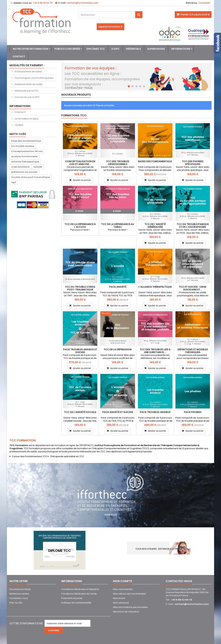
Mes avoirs (119, 598)
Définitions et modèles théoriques (193, 351)
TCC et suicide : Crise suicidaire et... (193, 288)
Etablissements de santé (28, 84)
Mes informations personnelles (130, 607)
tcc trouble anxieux (23, 146)
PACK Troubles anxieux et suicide (80, 351)
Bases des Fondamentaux (155, 161)
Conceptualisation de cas (27, 151)
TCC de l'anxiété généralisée (155, 226)
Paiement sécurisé (72, 598)
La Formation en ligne (26, 119)
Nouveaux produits (76, 95)
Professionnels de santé (28, 72)
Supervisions (156, 49)
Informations (181, 49)
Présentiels (133, 49)
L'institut (19, 125)
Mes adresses (121, 603)
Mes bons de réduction (126, 612)
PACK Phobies (193, 412)
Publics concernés (67, 49)
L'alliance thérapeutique (155, 287)
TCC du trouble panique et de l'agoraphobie (193, 226)
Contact (19, 56)
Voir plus (111, 515)
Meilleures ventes (19, 594)
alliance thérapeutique (25, 162)
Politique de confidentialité (76, 603)
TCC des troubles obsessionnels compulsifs (118, 164)
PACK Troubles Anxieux (155, 412)
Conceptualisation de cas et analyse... (80, 163)
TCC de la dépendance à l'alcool (80, 226)
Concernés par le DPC (27, 97)
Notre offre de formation (30, 49)
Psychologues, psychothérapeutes (34, 78)
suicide (38, 167)
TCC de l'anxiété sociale (80, 412)
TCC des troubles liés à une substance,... (155, 351)
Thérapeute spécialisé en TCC (67, 456)
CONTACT (20, 112)
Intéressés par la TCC (26, 91)
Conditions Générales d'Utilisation (80, 589)
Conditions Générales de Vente (79, 594)
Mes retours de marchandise (129, 594)
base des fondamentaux (26, 141)
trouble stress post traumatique (31, 177)
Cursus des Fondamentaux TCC (30, 456)
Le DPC (115, 49)
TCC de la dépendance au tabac (118, 226)
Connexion (204, 3)
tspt (14, 182)
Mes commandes (123, 589)
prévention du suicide (24, 172)
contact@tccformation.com (192, 604)
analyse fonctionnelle (24, 156)
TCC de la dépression (118, 349)
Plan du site (16, 603)
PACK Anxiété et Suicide (118, 412)
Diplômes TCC (96, 49)
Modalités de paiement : (27, 65)
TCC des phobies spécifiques (193, 163)
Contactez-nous (19, 598)
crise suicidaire (20, 167)
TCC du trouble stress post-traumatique (80, 288)
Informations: (20, 106)
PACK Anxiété (118, 287)
